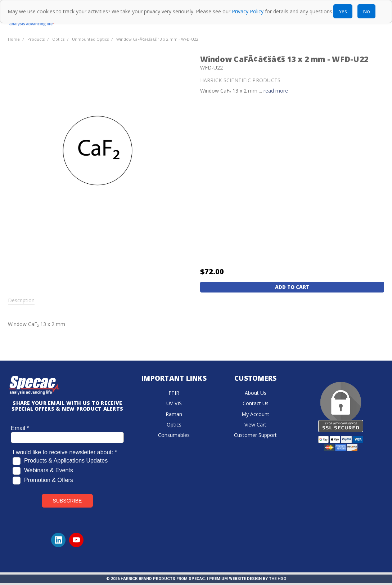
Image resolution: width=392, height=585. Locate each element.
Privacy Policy (248, 11)
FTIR (174, 393)
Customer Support (255, 435)
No (366, 11)
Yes (343, 11)
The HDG (278, 579)
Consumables (174, 435)
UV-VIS (174, 403)
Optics (174, 425)
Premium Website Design (235, 579)
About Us (256, 393)
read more (276, 91)
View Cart (255, 425)
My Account (255, 414)
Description (21, 300)
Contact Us (256, 403)
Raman (174, 414)
